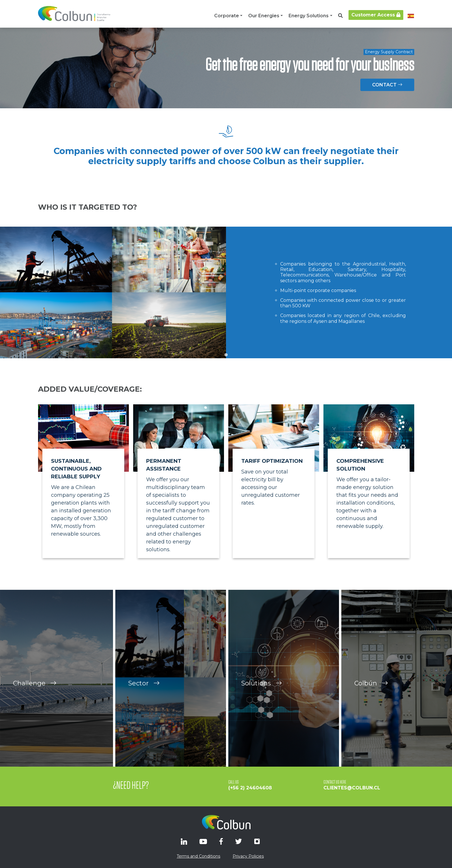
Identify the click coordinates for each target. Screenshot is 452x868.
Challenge (35, 706)
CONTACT (387, 85)
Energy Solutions (309, 16)
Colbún (371, 706)
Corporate (227, 16)
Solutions (262, 706)
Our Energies (264, 16)
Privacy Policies (248, 856)
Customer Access (376, 15)
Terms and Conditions (198, 856)
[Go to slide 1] (226, 355)
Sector (144, 706)
